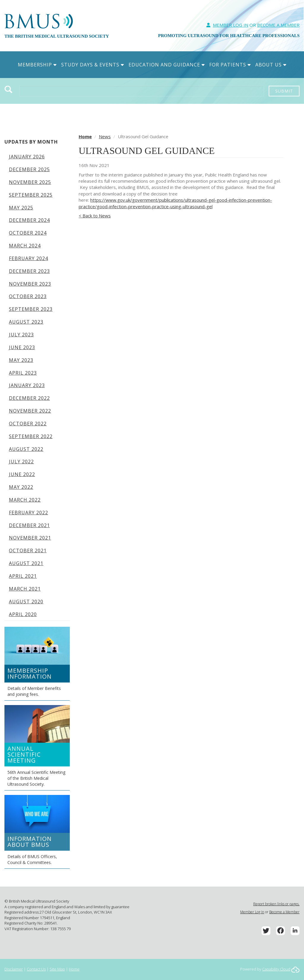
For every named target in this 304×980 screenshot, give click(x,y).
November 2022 (30, 411)
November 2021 (30, 538)
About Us (271, 65)
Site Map (57, 969)
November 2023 (30, 284)
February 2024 (28, 258)
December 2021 (29, 525)
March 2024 (25, 246)
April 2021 (23, 576)
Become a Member (284, 912)
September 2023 (31, 309)
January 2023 (27, 385)
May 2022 (21, 487)
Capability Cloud (276, 969)
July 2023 (21, 335)
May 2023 (21, 360)
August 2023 (26, 322)
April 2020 (23, 614)
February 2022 (28, 513)
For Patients (230, 65)
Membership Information (30, 673)
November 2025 (30, 182)
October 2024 (28, 233)
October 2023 (28, 296)
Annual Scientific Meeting (24, 754)
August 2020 (26, 602)
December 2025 (29, 169)
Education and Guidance (167, 65)
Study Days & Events (93, 65)
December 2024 (29, 220)
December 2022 (29, 398)
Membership (37, 65)
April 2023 (23, 373)
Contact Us (36, 969)
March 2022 (25, 500)
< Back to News (95, 216)
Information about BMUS (30, 842)
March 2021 (25, 589)
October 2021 (28, 551)
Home (85, 136)
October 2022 (28, 424)
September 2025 (31, 195)
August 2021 (26, 563)
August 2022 (26, 449)
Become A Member (278, 25)
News (105, 136)
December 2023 (29, 271)
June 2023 (22, 347)
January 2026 (27, 157)
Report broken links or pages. (276, 904)
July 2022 (21, 462)
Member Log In (231, 25)
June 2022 (22, 474)
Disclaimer (14, 969)
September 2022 (31, 436)
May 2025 (21, 208)
